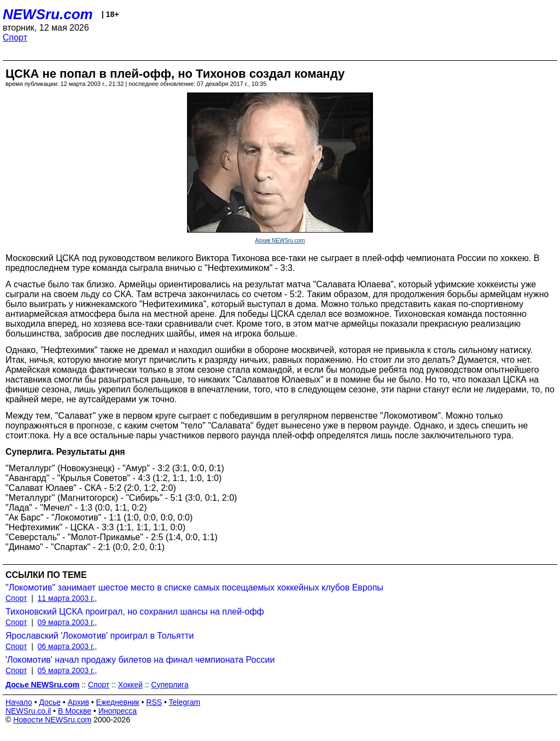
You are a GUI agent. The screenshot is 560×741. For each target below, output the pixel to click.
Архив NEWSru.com (280, 241)
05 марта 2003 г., (68, 670)
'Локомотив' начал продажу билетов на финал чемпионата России (140, 660)
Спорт (15, 37)
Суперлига (170, 685)
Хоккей (130, 685)
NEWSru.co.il (28, 711)
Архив (78, 702)
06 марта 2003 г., (68, 646)
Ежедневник (118, 702)
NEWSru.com (48, 14)
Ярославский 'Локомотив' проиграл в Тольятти (100, 636)
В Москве (75, 711)
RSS (154, 702)
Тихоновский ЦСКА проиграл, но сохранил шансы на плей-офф (135, 612)
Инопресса (118, 711)
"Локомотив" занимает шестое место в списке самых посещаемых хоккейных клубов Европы (194, 587)
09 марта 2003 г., (68, 622)
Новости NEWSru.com (52, 720)
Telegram (185, 702)
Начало (19, 702)
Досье (50, 702)
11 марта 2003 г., (68, 598)
